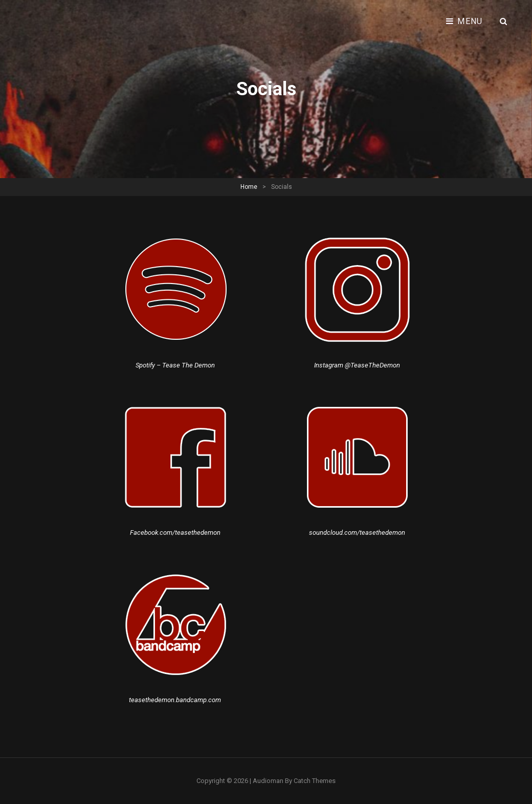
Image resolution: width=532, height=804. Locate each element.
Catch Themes (315, 781)
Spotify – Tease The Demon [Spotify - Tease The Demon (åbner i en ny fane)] (175, 365)
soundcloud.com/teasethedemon (357, 533)
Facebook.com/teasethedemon (175, 533)
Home (249, 187)
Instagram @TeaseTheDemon (357, 365)
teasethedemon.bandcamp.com (175, 700)
